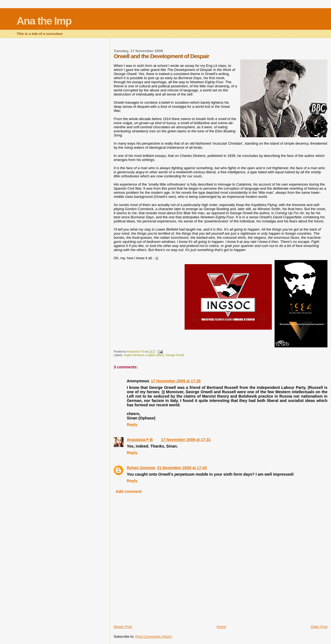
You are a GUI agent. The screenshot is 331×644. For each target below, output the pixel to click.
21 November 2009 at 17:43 (182, 468)
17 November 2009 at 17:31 (186, 440)
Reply (132, 425)
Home (222, 627)
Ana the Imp (44, 21)
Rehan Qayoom (141, 468)
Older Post (319, 627)
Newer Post (123, 627)
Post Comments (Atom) (154, 636)
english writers (155, 355)
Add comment (129, 491)
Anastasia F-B (140, 440)
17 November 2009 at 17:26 (176, 381)
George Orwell (175, 355)
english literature (134, 355)
